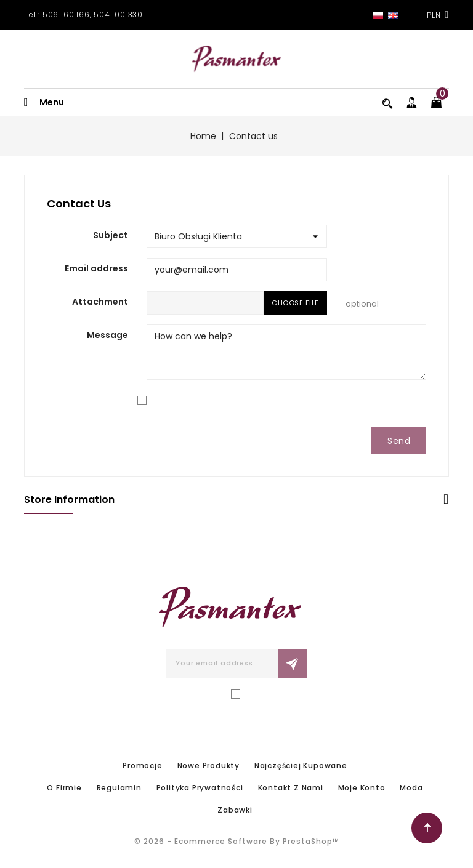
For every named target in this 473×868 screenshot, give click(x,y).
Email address (96, 268)
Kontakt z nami (291, 788)
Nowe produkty (208, 766)
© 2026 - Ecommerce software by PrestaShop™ (237, 841)
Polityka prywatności (200, 788)
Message (107, 335)
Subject (111, 235)
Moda (411, 788)
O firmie (64, 788)
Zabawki (235, 810)
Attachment (100, 302)
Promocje (142, 766)
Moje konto (362, 788)
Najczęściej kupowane (301, 766)
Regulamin (119, 788)
